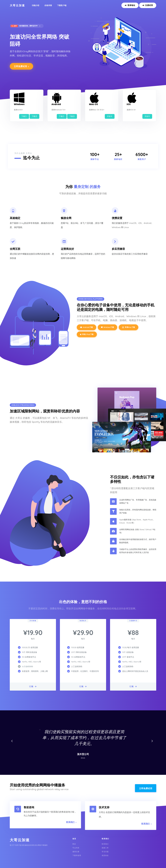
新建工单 (105, 848)
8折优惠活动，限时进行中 (25, 26)
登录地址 (130, 5)
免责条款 (105, 855)
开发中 (110, 116)
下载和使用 (77, 855)
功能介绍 (35, 5)
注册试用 (148, 5)
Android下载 (86, 327)
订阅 (33, 686)
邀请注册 (76, 852)
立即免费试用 (21, 66)
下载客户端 (62, 5)
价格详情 (48, 5)
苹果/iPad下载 (87, 334)
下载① (24, 116)
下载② (35, 116)
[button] (13, 743)
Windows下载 (108, 327)
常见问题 (105, 852)
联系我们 (71, 822)
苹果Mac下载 (129, 327)
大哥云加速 (17, 5)
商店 (74, 844)
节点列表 (76, 848)
